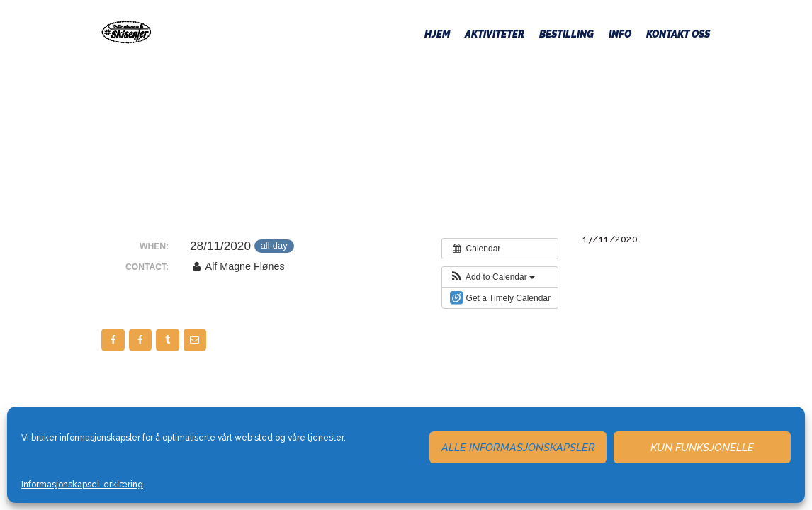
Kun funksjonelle (702, 448)
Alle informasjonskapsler (518, 448)
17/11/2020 (610, 239)
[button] (492, 277)
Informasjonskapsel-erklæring (82, 484)
